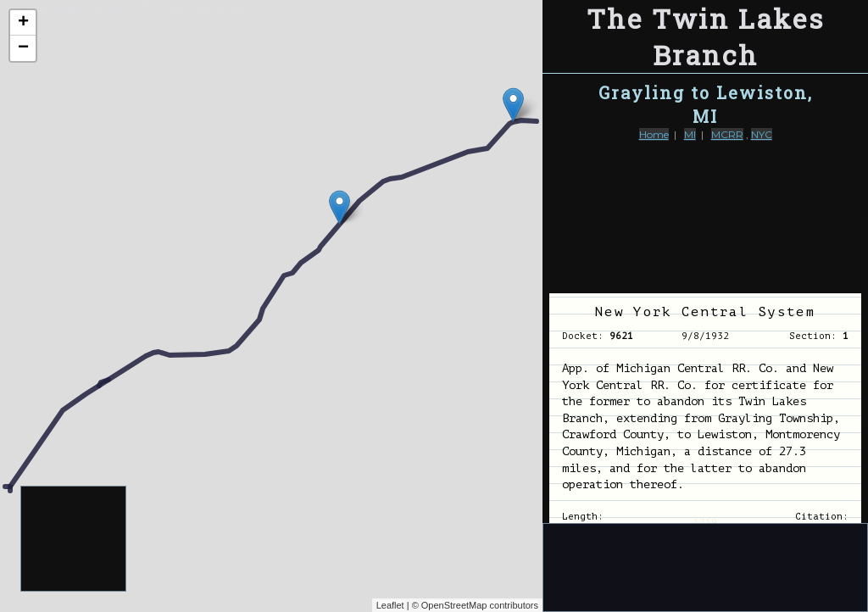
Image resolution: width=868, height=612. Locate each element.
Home (654, 134)
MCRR (727, 134)
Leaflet (390, 605)
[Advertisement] (74, 540)
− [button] (23, 48)
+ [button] (23, 23)
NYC (762, 134)
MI (690, 134)
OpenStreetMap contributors (480, 605)
